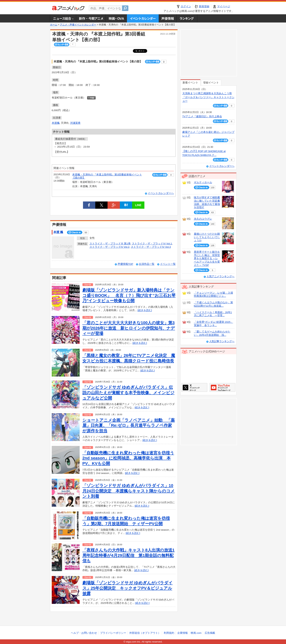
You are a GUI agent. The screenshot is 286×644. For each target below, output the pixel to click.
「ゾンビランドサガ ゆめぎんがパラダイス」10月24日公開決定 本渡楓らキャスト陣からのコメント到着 (129, 491)
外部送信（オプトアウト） (145, 633)
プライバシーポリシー (113, 633)
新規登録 (204, 6)
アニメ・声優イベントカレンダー (143, 18)
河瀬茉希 (75, 123)
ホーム (54, 25)
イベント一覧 (168, 264)
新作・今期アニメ (91, 18)
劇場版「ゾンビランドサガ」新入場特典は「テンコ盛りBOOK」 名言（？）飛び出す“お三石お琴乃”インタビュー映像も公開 (129, 295)
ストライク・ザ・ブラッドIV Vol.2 (110, 247)
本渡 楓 (58, 232)
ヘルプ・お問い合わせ (84, 633)
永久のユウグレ (203, 219)
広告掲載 (210, 633)
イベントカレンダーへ (161, 193)
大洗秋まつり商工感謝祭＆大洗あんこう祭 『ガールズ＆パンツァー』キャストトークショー (208, 97)
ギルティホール (203, 182)
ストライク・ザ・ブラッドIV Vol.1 (152, 244)
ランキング (187, 18)
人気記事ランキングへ (222, 341)
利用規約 (169, 633)
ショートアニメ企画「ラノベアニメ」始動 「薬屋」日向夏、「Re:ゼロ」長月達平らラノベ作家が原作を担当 (129, 425)
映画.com (196, 633)
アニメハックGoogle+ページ (222, 387)
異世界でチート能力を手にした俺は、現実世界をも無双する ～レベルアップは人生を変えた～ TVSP (207, 259)
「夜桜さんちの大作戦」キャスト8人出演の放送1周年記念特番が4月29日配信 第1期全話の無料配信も (128, 555)
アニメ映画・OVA (116, 18)
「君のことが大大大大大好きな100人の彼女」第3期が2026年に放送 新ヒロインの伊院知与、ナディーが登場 (129, 328)
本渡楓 (56, 123)
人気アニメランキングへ (221, 276)
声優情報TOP (125, 264)
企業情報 (183, 633)
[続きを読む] (145, 310)
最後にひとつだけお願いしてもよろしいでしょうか (207, 237)
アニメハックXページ (194, 387)
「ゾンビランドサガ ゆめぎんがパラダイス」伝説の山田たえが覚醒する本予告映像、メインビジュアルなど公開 (128, 393)
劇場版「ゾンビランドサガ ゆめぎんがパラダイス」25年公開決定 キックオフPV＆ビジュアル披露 (128, 588)
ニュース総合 (63, 18)
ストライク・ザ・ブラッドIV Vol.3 (151, 247)
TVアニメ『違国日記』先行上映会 (202, 116)
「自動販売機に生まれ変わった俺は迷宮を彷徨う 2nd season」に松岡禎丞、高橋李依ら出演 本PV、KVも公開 (128, 458)
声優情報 (168, 18)
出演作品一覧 (147, 264)
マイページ (224, 6)
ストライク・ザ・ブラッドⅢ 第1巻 (110, 244)
